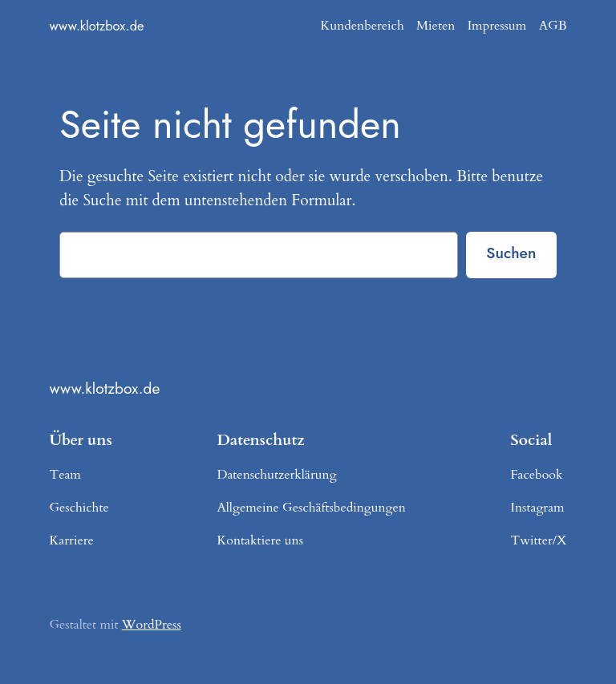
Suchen (511, 253)
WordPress (152, 625)
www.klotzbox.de (96, 26)
